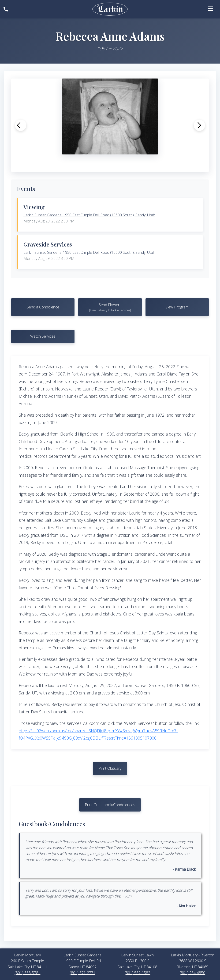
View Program (177, 307)
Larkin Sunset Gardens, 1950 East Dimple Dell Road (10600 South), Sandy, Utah (89, 215)
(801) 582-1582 (137, 973)
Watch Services (43, 336)
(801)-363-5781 (27, 973)
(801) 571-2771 (83, 973)
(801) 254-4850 (192, 973)
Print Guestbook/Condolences (110, 805)
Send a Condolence (43, 307)
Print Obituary (110, 768)
